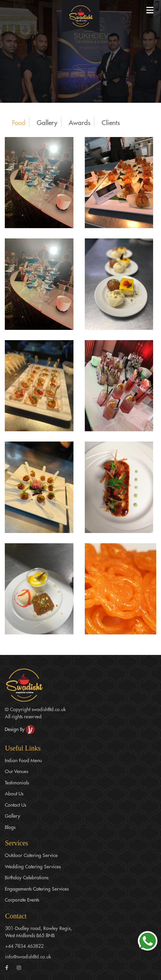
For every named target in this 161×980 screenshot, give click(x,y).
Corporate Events (22, 900)
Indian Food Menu (23, 760)
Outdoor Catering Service (31, 855)
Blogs (10, 827)
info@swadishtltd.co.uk (28, 956)
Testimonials (17, 782)
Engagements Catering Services (37, 889)
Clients (111, 122)
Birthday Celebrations (27, 877)
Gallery (47, 122)
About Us (14, 793)
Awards (79, 122)
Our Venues (16, 771)
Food (19, 122)
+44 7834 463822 (24, 946)
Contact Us (15, 805)
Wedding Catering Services (33, 866)
